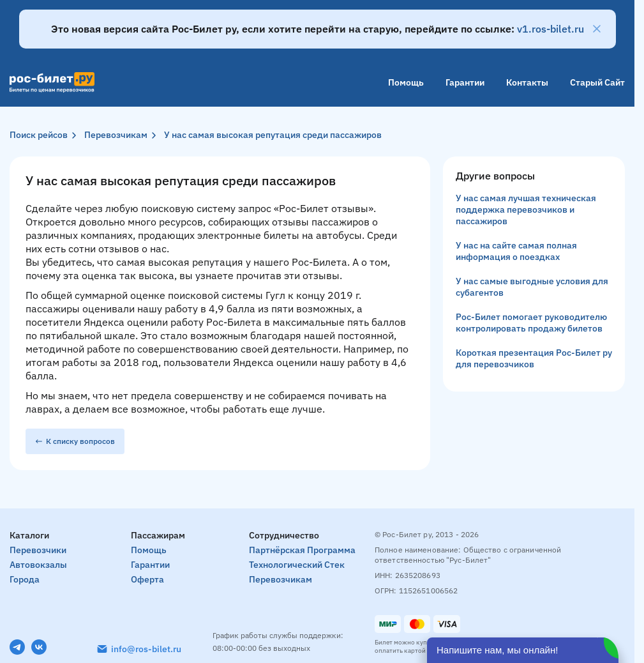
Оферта (147, 579)
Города (25, 579)
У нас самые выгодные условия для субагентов (532, 287)
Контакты (527, 82)
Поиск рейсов (39, 135)
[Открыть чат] (523, 650)
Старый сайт (597, 82)
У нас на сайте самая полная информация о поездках (516, 251)
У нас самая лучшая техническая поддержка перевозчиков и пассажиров (526, 210)
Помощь (406, 82)
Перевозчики (38, 550)
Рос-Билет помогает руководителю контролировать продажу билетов (531, 323)
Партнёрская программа (302, 550)
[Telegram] (17, 647)
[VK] (39, 647)
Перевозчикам (116, 135)
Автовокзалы (38, 565)
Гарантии (465, 82)
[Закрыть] (597, 29)
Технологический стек (297, 565)
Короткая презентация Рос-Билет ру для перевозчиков (534, 358)
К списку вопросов (75, 441)
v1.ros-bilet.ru (550, 29)
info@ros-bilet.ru (146, 649)
